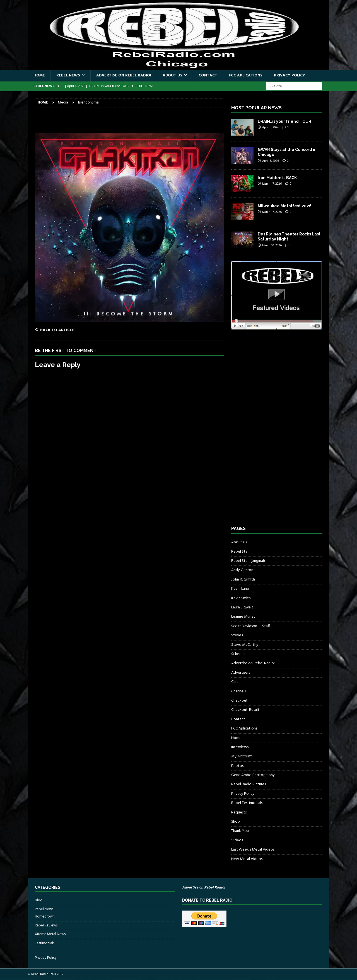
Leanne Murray (243, 617)
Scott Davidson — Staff (251, 626)
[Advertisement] (273, 433)
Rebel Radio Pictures (249, 784)
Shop (236, 822)
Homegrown (45, 917)
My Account (242, 756)
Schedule (239, 654)
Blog (39, 900)
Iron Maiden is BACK (277, 178)
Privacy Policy (290, 75)
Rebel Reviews (46, 925)
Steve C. (238, 635)
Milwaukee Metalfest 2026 (285, 206)
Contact (208, 75)
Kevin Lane (240, 589)
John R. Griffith (243, 580)
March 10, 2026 (272, 245)
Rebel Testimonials (247, 803)
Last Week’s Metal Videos (253, 850)
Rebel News (68, 75)
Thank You (240, 831)
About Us (173, 75)
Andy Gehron (242, 570)
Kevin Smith (241, 598)
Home (39, 75)
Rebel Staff (240, 552)
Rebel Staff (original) (248, 561)
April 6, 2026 (271, 127)
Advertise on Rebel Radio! (124, 75)
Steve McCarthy (245, 645)
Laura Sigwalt (242, 607)
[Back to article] (81, 330)
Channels (238, 691)
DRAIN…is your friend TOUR (284, 121)
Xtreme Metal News (50, 934)
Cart (235, 682)
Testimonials (45, 943)
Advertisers (241, 673)
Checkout (239, 701)
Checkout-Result (245, 710)
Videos (237, 840)
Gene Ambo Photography (253, 775)
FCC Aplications (246, 75)
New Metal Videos (247, 859)
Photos (237, 766)
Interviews (240, 747)
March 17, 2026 (272, 184)
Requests (239, 812)
